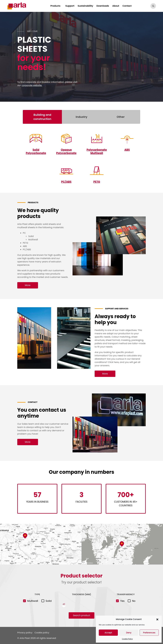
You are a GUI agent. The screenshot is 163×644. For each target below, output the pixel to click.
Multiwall (33, 601)
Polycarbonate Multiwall (97, 151)
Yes (122, 601)
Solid (49, 601)
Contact (128, 6)
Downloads (104, 6)
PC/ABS (66, 182)
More (28, 285)
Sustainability (87, 6)
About (117, 6)
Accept (108, 633)
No (134, 601)
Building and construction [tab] (42, 117)
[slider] (81, 604)
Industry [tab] (81, 117)
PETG (97, 182)
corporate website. (32, 85)
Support (71, 6)
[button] (157, 619)
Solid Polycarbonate (36, 151)
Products (57, 6)
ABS (127, 150)
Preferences (149, 633)
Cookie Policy (127, 639)
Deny (129, 633)
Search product (81, 615)
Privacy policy (25, 633)
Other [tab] (121, 117)
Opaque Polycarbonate (66, 151)
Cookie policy (42, 633)
